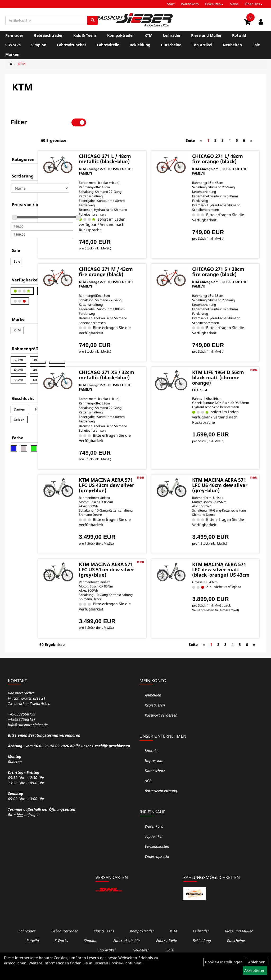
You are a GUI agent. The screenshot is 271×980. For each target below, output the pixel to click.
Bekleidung (140, 45)
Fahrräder (14, 35)
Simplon (39, 45)
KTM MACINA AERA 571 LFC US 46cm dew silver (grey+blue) (229, 490)
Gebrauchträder (48, 35)
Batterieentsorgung (161, 803)
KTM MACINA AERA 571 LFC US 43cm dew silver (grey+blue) (142, 490)
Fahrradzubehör (72, 45)
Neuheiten (232, 45)
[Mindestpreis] (42, 208)
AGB (148, 793)
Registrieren (155, 717)
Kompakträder (121, 35)
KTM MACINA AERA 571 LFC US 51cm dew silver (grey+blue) (142, 580)
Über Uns (254, 4)
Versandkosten (157, 858)
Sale (256, 45)
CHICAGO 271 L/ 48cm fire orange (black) (230, 143)
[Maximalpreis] (42, 216)
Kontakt (151, 762)
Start (171, 4)
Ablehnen (257, 962)
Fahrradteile (108, 45)
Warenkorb (190, 4)
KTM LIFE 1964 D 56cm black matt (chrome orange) (230, 375)
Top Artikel (202, 45)
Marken (12, 54)
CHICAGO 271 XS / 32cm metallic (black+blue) (143, 375)
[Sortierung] (40, 170)
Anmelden (153, 707)
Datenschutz (155, 783)
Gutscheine (171, 45)
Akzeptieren (255, 970)
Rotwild (239, 35)
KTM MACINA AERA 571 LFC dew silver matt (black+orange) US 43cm (231, 582)
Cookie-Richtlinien (125, 963)
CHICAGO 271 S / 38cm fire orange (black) (230, 266)
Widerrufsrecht (157, 868)
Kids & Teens (85, 35)
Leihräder (172, 35)
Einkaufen (214, 4)
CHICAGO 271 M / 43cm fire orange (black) (143, 266)
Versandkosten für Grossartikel (224, 636)
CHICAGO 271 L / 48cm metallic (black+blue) (142, 143)
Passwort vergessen (161, 727)
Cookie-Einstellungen (224, 962)
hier (20, 826)
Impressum (154, 772)
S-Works (13, 45)
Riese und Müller (206, 35)
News (234, 4)
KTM (148, 35)
